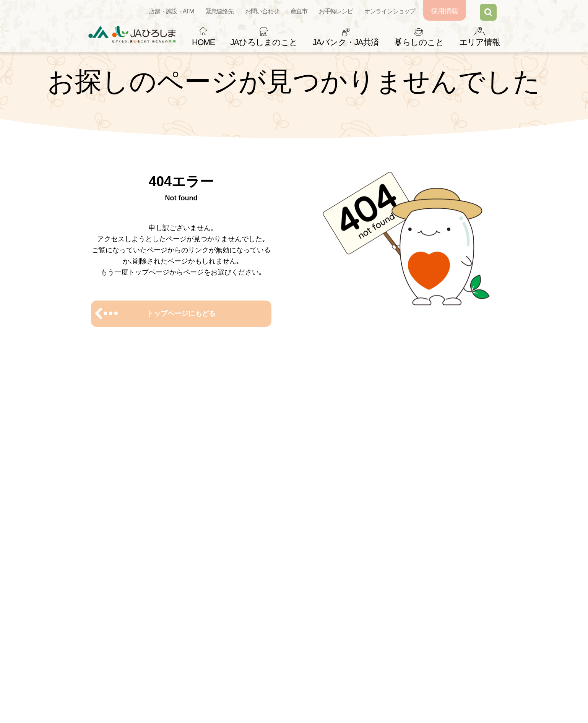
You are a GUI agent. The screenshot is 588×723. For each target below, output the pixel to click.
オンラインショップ (390, 11)
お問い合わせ (262, 11)
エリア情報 (480, 42)
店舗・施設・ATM (171, 11)
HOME (203, 42)
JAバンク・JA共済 (345, 42)
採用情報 (445, 11)
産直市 (299, 11)
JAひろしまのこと (264, 42)
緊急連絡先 (219, 11)
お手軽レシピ (336, 11)
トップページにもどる (181, 314)
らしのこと (419, 42)
